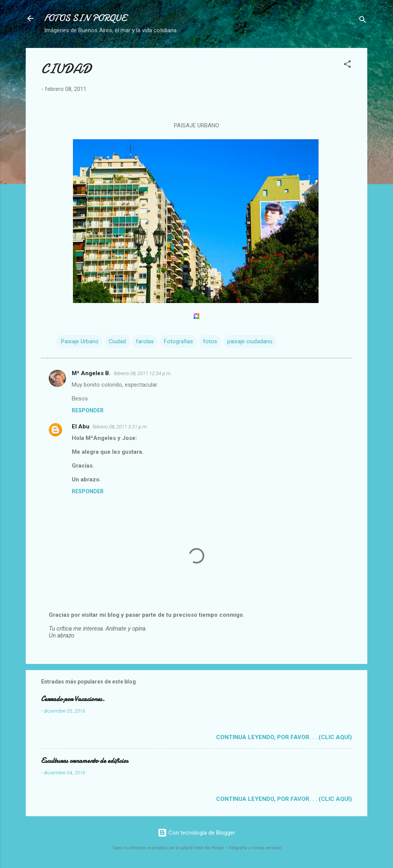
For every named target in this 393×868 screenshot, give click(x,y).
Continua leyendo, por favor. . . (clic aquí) (284, 737)
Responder (88, 410)
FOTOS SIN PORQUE (85, 18)
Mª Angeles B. (91, 373)
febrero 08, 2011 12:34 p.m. (143, 373)
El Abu (81, 427)
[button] (347, 65)
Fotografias (178, 341)
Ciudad (117, 341)
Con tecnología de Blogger (196, 833)
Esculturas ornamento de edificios (85, 761)
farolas (145, 341)
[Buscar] (363, 21)
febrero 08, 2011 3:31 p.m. (120, 427)
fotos (210, 341)
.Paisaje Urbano (79, 341)
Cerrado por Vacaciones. (73, 699)
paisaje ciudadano (250, 341)
